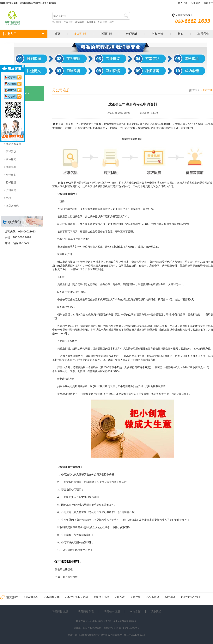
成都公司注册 (112, 611)
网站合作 (135, 611)
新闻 (180, 34)
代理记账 (132, 34)
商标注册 (80, 34)
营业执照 (65, 266)
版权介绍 (170, 597)
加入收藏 (183, 3)
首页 (57, 34)
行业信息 (195, 3)
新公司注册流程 (64, 569)
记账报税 (120, 597)
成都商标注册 (60, 611)
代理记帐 (152, 330)
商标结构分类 (52, 597)
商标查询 (80, 22)
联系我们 (203, 34)
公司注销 (102, 22)
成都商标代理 (86, 611)
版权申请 (158, 34)
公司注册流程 (101, 597)
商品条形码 (153, 597)
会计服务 (91, 22)
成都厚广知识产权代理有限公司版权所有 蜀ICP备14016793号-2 (106, 628)
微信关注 (208, 3)
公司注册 (69, 22)
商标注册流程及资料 (77, 597)
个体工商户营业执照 (66, 577)
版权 (111, 22)
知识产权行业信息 (191, 597)
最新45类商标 (31, 597)
